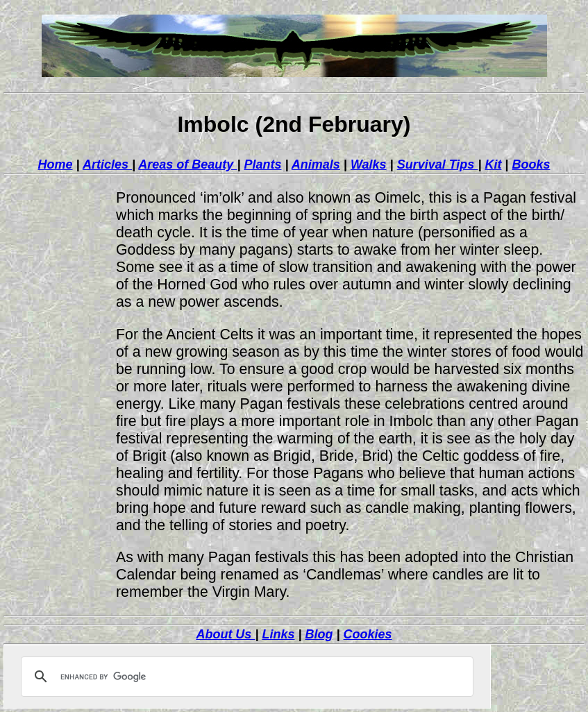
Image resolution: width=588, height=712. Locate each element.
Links (278, 634)
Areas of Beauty (187, 164)
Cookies (368, 634)
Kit (493, 164)
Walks (369, 164)
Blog (319, 634)
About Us (225, 634)
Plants (262, 164)
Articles (107, 164)
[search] (245, 677)
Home (56, 164)
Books (531, 164)
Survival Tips (438, 164)
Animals (316, 164)
